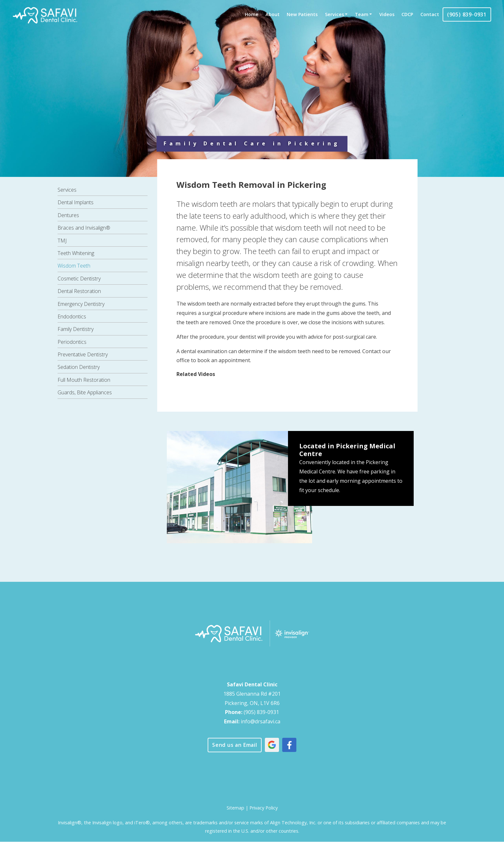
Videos (387, 14)
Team (362, 14)
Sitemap (235, 808)
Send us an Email (235, 745)
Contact (430, 14)
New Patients (302, 14)
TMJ (62, 241)
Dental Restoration (79, 291)
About (273, 14)
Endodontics (72, 316)
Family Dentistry (76, 329)
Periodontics (72, 342)
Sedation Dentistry (79, 367)
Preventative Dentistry (83, 354)
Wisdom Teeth (74, 266)
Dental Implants (76, 202)
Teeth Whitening (76, 253)
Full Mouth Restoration (84, 380)
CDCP (407, 14)
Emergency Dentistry (81, 304)
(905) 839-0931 (467, 14)
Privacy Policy (264, 808)
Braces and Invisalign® (84, 228)
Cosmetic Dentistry (79, 279)
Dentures (68, 215)
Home (252, 14)
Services (334, 14)
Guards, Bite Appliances (85, 392)
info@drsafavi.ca (261, 721)
